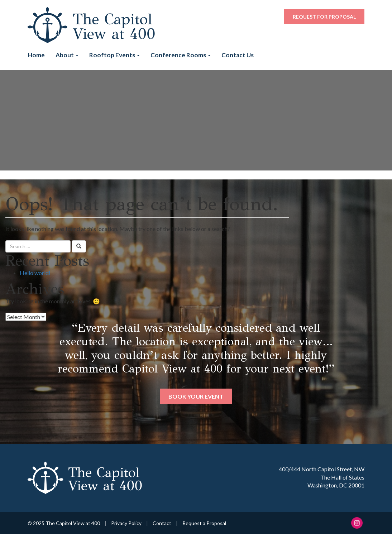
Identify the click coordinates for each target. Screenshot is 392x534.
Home (36, 55)
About (67, 55)
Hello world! (35, 273)
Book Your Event (196, 396)
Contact (162, 523)
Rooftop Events (114, 55)
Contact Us (238, 55)
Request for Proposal (324, 17)
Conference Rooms (181, 55)
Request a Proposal (204, 523)
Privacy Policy (126, 523)
